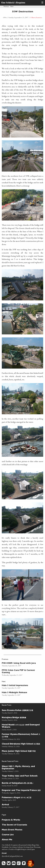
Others (33, 17)
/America (39, 17)
